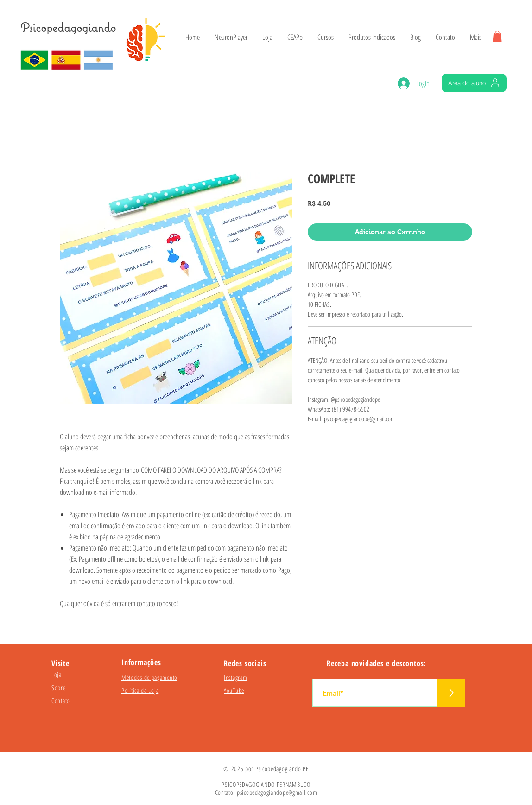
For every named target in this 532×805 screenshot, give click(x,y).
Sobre (59, 688)
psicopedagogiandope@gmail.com (277, 792)
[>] (451, 693)
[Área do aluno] (474, 83)
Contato (61, 700)
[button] (497, 36)
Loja (57, 675)
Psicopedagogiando (68, 27)
